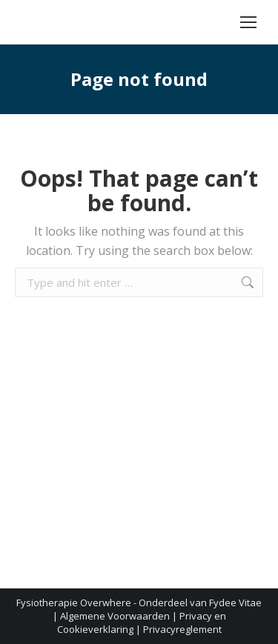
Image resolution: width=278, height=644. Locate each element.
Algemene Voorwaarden (115, 616)
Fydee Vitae (235, 602)
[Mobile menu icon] (248, 22)
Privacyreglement (182, 629)
